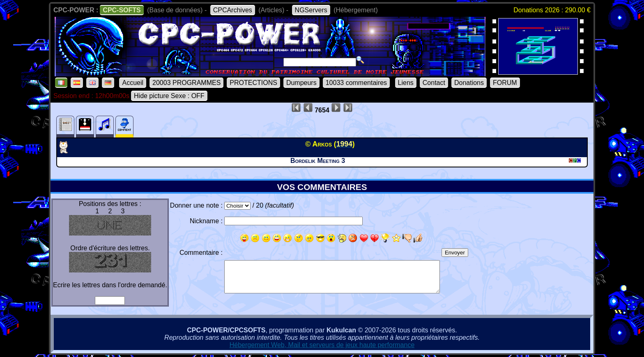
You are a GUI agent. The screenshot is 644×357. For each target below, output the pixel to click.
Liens (406, 83)
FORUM (505, 83)
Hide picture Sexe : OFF (169, 96)
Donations (469, 83)
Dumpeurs (301, 83)
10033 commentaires (356, 83)
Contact (434, 83)
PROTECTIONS (253, 83)
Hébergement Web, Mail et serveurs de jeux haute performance (322, 345)
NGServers (311, 10)
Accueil (133, 83)
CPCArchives (233, 10)
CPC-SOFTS (122, 10)
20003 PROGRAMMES (186, 83)
